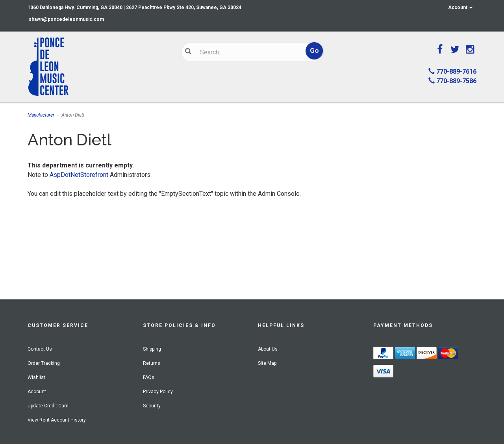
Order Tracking (44, 363)
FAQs (149, 377)
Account (460, 7)
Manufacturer (41, 115)
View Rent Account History (57, 420)
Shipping (152, 349)
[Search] (246, 52)
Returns (152, 363)
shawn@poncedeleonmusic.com (66, 19)
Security (152, 406)
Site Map (267, 363)
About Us (268, 349)
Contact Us (40, 349)
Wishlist (36, 377)
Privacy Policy (158, 392)
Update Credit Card (48, 406)
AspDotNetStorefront (79, 175)
